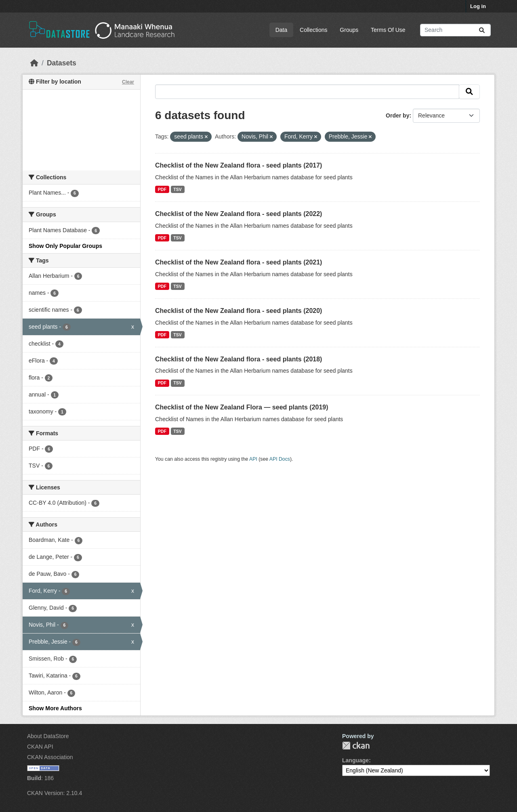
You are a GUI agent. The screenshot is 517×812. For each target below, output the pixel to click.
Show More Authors (55, 708)
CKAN (356, 746)
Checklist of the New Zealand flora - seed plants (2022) (239, 214)
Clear (128, 82)
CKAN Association (50, 757)
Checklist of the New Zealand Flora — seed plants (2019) (242, 407)
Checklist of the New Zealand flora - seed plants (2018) (239, 359)
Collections (313, 30)
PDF (162, 189)
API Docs (280, 459)
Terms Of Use (388, 30)
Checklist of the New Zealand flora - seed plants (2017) (239, 165)
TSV (177, 189)
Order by (397, 115)
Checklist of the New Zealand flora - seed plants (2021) (239, 262)
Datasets (62, 63)
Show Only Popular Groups (65, 246)
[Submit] (482, 30)
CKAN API (40, 747)
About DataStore (48, 736)
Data (282, 30)
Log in (478, 6)
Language (355, 760)
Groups (349, 30)
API (253, 459)
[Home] (34, 63)
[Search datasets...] (455, 30)
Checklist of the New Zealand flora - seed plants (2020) (239, 311)
